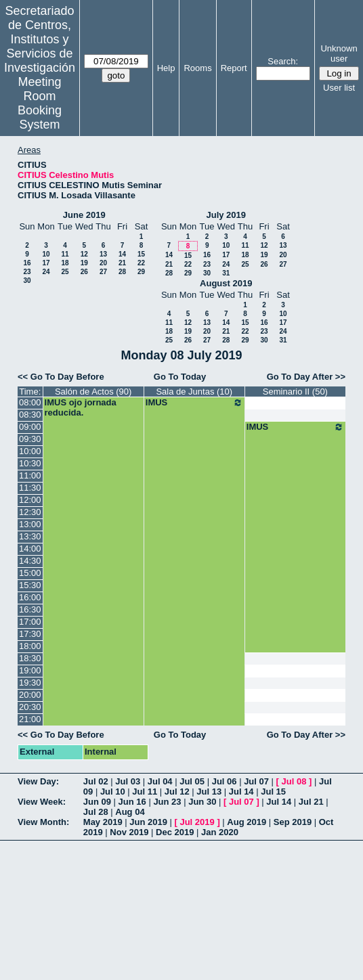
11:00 (30, 475)
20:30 (30, 707)
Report (234, 68)
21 (122, 263)
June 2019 (84, 215)
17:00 (30, 622)
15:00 (30, 573)
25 (65, 272)
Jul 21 (311, 802)
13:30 (30, 536)
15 (141, 254)
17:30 (30, 634)
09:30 (30, 439)
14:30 (30, 561)
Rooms (197, 68)
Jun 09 (97, 802)
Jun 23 (167, 802)
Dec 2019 (175, 832)
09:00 (30, 427)
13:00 (30, 524)
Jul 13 (209, 792)
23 (27, 272)
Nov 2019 (129, 832)
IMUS (194, 403)
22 (141, 263)
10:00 (30, 451)
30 (27, 281)
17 (46, 263)
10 (46, 254)
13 (103, 254)
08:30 (30, 415)
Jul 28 (96, 812)
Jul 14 (241, 792)
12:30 (30, 512)
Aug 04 (130, 812)
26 (84, 272)
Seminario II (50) (295, 392)
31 (226, 273)
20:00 (30, 695)
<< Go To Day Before (61, 377)
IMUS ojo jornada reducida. (81, 407)
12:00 (30, 500)
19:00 (30, 670)
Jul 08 (294, 781)
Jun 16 (132, 802)
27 (103, 272)
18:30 (30, 658)
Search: (283, 61)
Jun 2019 (148, 822)
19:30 (30, 683)
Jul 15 (273, 792)
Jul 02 (96, 781)
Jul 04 (160, 781)
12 (84, 254)
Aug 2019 (247, 822)
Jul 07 (256, 781)
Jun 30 (202, 802)
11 (65, 254)
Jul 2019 (197, 822)
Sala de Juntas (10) (194, 392)
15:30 (30, 585)
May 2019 (103, 822)
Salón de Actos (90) (93, 392)
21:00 (30, 719)
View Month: (43, 822)
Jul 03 (128, 781)
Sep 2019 (293, 822)
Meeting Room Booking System (40, 103)
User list (339, 88)
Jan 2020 (220, 832)
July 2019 (226, 215)
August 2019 (226, 283)
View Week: (42, 802)
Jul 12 (177, 792)
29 (141, 272)
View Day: (38, 781)
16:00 (30, 597)
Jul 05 (192, 781)
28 (122, 272)
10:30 (30, 463)
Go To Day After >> (306, 377)
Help (166, 68)
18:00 (30, 646)
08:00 (30, 402)
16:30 (30, 609)
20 (103, 263)
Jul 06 (225, 781)
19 (84, 263)
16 (27, 263)
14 (122, 254)
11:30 (30, 488)
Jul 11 (145, 792)
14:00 (30, 549)
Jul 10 (113, 792)
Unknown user (339, 53)
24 (46, 272)
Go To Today (180, 377)
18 (65, 263)
